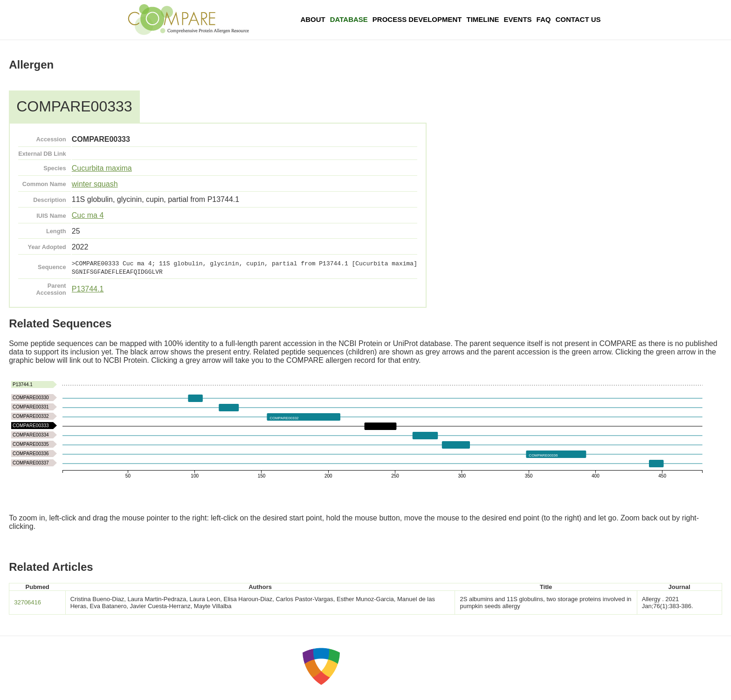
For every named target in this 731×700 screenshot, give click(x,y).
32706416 (28, 602)
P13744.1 (88, 289)
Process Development (417, 19)
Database (349, 19)
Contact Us (578, 19)
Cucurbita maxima (102, 168)
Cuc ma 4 (88, 215)
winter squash (95, 184)
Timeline (483, 19)
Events (518, 19)
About (313, 19)
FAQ (544, 19)
